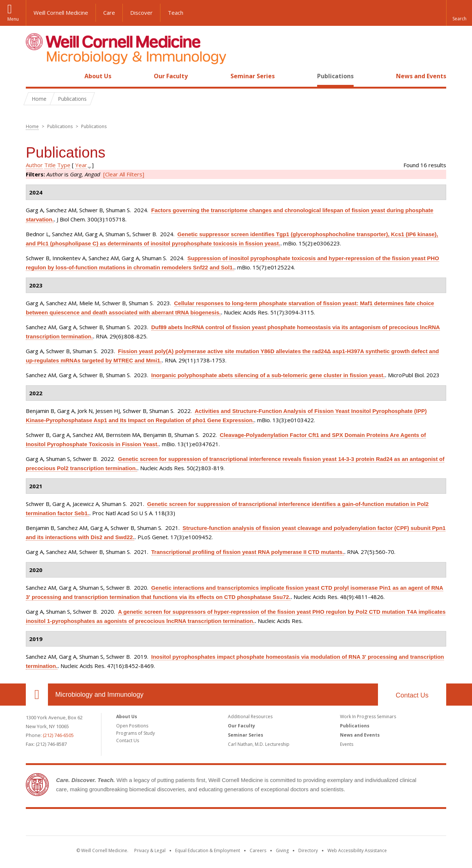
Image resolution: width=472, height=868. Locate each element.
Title (50, 165)
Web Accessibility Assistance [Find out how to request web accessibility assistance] (357, 850)
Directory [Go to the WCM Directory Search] (308, 850)
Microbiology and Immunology (99, 695)
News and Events (421, 76)
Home (34, 76)
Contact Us (412, 695)
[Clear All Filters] (124, 174)
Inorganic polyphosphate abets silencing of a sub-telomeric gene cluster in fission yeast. (268, 375)
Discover (141, 13)
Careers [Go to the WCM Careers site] (258, 850)
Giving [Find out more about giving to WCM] (282, 850)
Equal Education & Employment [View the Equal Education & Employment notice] (208, 850)
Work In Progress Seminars (368, 717)
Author (34, 165)
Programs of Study (136, 733)
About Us (98, 76)
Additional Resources (250, 717)
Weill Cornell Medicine (61, 13)
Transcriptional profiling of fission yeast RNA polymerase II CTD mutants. (248, 552)
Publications (335, 76)
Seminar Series (253, 76)
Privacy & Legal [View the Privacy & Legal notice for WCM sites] (150, 850)
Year (81, 165)
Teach (176, 13)
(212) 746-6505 (58, 735)
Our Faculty (171, 76)
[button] (459, 13)
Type (64, 165)
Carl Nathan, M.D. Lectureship (259, 744)
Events (347, 744)
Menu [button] (13, 19)
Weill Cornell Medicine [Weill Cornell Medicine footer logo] (236, 824)
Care (109, 13)
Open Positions (132, 726)
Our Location (37, 695)
